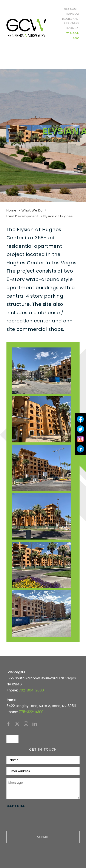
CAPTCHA (16, 806)
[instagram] (26, 724)
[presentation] (39, 818)
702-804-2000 (31, 690)
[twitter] (17, 724)
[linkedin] (35, 724)
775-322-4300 (31, 712)
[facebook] (9, 724)
